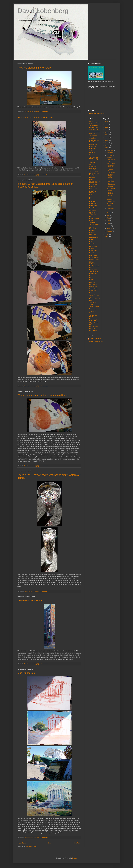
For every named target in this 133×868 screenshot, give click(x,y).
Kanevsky (92, 233)
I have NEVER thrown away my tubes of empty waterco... (111, 193)
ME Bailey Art (93, 253)
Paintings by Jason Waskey (94, 271)
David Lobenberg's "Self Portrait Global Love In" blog (95, 182)
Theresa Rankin (94, 307)
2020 (107, 122)
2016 (107, 130)
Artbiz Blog (93, 138)
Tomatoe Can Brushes (93, 316)
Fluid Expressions (93, 198)
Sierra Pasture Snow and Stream (35, 117)
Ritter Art (92, 282)
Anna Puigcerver (94, 130)
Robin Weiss (93, 284)
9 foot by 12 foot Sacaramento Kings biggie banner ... (111, 173)
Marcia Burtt (93, 251)
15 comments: (45, 386)
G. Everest (93, 210)
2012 (107, 140)
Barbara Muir (93, 144)
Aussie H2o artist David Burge (94, 141)
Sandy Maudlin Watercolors (94, 290)
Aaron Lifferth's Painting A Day (94, 127)
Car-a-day (92, 153)
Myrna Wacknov (94, 258)
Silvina (91, 293)
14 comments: (45, 466)
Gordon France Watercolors (94, 213)
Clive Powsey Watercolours (93, 166)
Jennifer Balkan (94, 225)
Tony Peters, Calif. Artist (93, 320)
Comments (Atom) (31, 846)
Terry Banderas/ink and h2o (95, 299)
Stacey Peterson (94, 295)
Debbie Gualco (94, 189)
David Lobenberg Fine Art (97, 114)
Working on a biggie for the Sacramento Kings (42, 395)
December (110, 150)
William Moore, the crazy (94, 327)
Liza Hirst (92, 248)
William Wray (93, 331)
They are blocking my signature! (35, 68)
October (109, 155)
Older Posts (77, 843)
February (110, 229)
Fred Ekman (93, 208)
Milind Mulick (93, 255)
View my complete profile (95, 342)
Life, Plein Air (93, 246)
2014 (107, 135)
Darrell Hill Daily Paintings (94, 174)
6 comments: (44, 838)
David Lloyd (93, 177)
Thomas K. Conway (93, 312)
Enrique (92, 195)
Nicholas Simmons (92, 263)
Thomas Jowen (94, 309)
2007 (107, 237)
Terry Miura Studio (93, 304)
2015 (107, 132)
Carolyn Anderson (92, 162)
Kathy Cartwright (94, 237)
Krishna (92, 239)
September (110, 209)
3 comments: (44, 175)
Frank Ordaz (93, 206)
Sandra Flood (93, 287)
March (109, 226)
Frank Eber (93, 201)
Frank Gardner (94, 203)
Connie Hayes (94, 171)
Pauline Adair (93, 274)
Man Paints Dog (26, 673)
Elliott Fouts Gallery (93, 192)
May (108, 221)
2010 (107, 145)
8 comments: (44, 112)
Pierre (91, 280)
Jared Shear (93, 223)
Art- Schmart (93, 136)
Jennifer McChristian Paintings (93, 229)
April (108, 223)
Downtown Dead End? (30, 601)
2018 (107, 124)
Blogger (74, 858)
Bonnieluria (93, 146)
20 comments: (45, 664)
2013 (107, 137)
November (110, 153)
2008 (107, 234)
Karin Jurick (93, 235)
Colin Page (93, 169)
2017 (107, 127)
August (109, 213)
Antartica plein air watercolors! (95, 133)
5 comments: (44, 591)
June (109, 218)
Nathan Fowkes (94, 260)
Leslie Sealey (93, 244)
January (109, 231)
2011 (107, 143)
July (108, 215)
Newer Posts (22, 843)
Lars (91, 242)
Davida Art (92, 187)
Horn (91, 216)
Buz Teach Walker (92, 150)
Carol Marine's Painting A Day (94, 158)
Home (50, 843)
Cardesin (92, 155)
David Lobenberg (43, 11)
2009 (107, 148)
